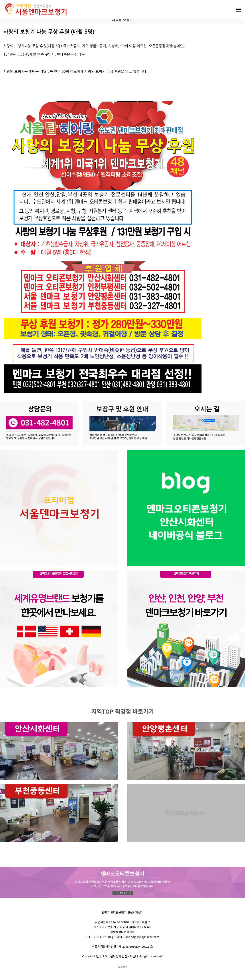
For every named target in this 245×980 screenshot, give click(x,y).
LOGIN (122, 966)
